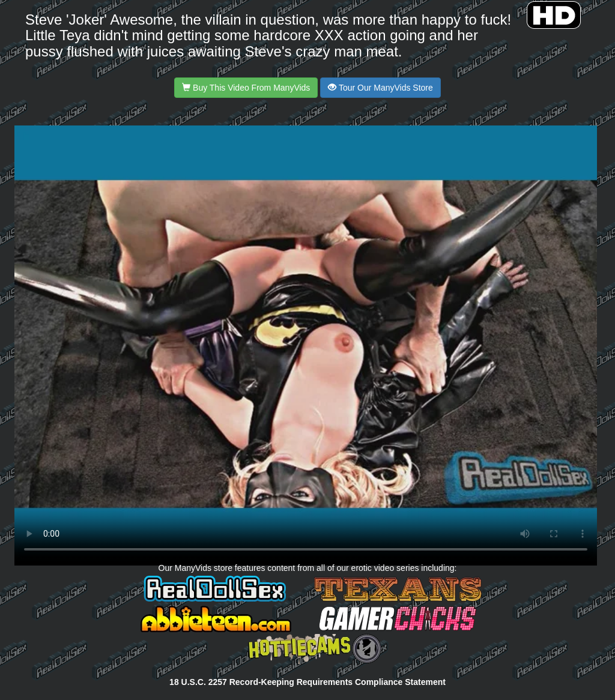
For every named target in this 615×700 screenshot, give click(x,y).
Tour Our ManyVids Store (380, 88)
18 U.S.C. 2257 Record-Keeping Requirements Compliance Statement (307, 682)
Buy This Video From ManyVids (246, 88)
